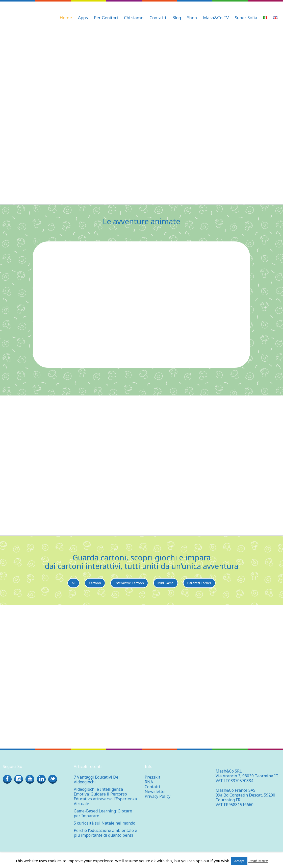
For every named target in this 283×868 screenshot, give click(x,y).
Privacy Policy (158, 796)
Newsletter (155, 791)
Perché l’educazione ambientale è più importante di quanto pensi (105, 833)
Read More (258, 861)
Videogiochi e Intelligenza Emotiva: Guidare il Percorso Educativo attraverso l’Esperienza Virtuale (105, 796)
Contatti (152, 787)
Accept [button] (239, 861)
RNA (149, 782)
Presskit (152, 777)
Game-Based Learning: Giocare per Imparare (103, 813)
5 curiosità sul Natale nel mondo (105, 823)
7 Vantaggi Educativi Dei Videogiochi (97, 779)
